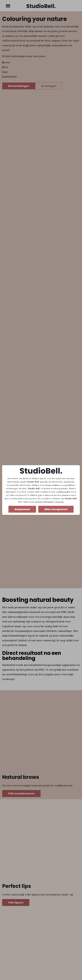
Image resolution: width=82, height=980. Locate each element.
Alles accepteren (56, 509)
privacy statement (44, 502)
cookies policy (63, 492)
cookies (55, 485)
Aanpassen (22, 509)
